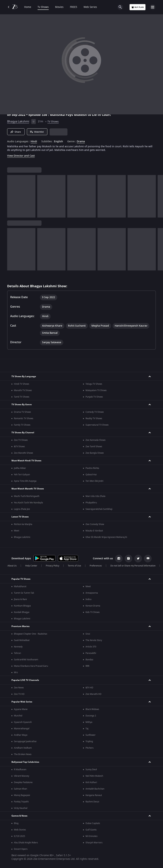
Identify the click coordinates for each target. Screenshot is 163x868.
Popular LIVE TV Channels (25, 680)
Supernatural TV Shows (97, 425)
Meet (17, 531)
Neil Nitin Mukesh (94, 776)
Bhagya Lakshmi (18, 122)
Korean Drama (93, 606)
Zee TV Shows (21, 440)
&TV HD (89, 688)
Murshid (18, 716)
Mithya (89, 722)
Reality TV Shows (94, 418)
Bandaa (89, 660)
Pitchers (90, 748)
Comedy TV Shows (95, 412)
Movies (59, 7)
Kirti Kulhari (91, 782)
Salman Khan (20, 789)
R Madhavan (20, 770)
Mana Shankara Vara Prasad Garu (31, 666)
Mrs (16, 672)
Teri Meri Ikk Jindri (94, 481)
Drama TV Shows (22, 412)
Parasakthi (91, 653)
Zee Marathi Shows (24, 453)
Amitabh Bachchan (95, 789)
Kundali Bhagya (22, 612)
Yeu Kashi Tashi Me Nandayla (28, 503)
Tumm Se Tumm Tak (24, 593)
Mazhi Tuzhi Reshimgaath (27, 496)
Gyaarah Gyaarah (23, 722)
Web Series (90, 7)
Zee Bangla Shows (95, 453)
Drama (81, 142)
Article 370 (91, 647)
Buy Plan (138, 7)
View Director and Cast (21, 156)
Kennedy (18, 647)
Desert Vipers (21, 849)
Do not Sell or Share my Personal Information (133, 566)
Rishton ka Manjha (23, 524)
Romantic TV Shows (24, 418)
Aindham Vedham (23, 748)
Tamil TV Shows (22, 397)
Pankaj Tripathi (21, 802)
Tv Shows (43, 7)
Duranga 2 (91, 716)
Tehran (17, 653)
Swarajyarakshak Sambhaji (99, 509)
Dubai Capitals (93, 823)
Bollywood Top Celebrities (25, 762)
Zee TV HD (19, 694)
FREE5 (74, 7)
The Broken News (23, 754)
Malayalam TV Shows (96, 390)
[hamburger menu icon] (153, 7)
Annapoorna (92, 593)
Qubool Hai (91, 475)
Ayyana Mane (21, 709)
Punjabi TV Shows (94, 397)
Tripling (89, 741)
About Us (12, 566)
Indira (88, 599)
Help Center (31, 566)
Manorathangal (22, 729)
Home (28, 7)
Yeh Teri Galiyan (22, 475)
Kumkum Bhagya (22, 606)
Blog (16, 823)
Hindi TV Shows (22, 384)
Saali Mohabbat (22, 640)
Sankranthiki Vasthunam (26, 660)
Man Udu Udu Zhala (95, 496)
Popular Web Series (22, 702)
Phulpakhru (91, 503)
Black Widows (92, 709)
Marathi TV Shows (23, 390)
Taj (87, 729)
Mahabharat (20, 586)
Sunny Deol (91, 770)
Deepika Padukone (23, 782)
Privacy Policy (53, 566)
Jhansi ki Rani (20, 599)
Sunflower (91, 735)
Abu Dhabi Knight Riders (26, 843)
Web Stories (20, 830)
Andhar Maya (21, 735)
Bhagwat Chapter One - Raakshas (31, 634)
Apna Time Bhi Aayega (25, 481)
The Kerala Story (94, 640)
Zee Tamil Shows (94, 447)
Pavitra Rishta (92, 468)
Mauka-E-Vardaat (94, 531)
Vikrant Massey (22, 776)
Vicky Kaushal (21, 808)
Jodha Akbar (20, 468)
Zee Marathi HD (93, 694)
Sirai (88, 634)
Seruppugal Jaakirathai (25, 741)
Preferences (96, 566)
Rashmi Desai (92, 802)
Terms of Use (74, 566)
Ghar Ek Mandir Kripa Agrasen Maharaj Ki (106, 537)
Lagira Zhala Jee (22, 509)
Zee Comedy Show (95, 524)
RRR (87, 666)
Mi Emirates (92, 836)
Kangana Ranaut (94, 795)
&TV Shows (19, 447)
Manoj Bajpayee (22, 795)
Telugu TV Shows (94, 384)
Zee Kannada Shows (96, 440)
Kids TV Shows (93, 612)
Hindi (34, 142)
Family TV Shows (22, 425)
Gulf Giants (91, 830)
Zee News (19, 688)
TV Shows (53, 122)
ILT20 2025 (20, 836)
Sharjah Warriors (94, 843)
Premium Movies (20, 626)
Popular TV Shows (21, 579)
